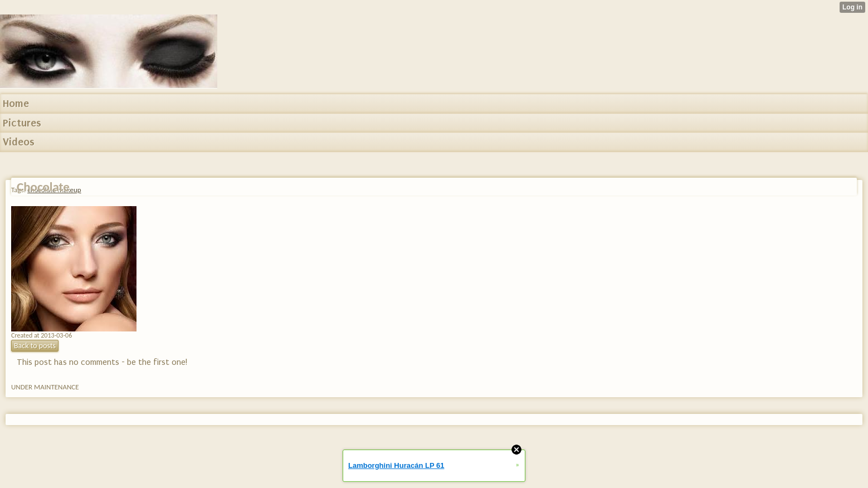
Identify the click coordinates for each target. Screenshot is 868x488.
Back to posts (35, 346)
